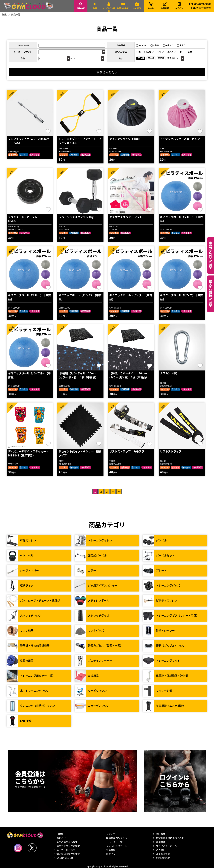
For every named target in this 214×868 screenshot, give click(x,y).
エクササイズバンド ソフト (126, 217)
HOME (60, 834)
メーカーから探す (66, 850)
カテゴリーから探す (210, 255)
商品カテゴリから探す (68, 846)
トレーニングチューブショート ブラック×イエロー (80, 141)
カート (151, 6)
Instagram (18, 848)
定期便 (155, 45)
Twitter (32, 848)
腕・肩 (169, 52)
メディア (111, 834)
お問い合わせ (123, 8)
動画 (95, 8)
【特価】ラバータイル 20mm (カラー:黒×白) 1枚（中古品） (129, 375)
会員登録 (165, 8)
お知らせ (61, 838)
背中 (158, 52)
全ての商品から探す (67, 842)
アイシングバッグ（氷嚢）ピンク (180, 139)
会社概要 (161, 834)
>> (119, 492)
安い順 (141, 58)
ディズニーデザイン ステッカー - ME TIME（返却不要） (28, 453)
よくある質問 (163, 854)
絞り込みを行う (107, 72)
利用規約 (161, 842)
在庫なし (182, 45)
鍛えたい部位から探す (210, 294)
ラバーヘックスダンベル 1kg (76, 217)
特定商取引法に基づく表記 (170, 838)
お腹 (148, 52)
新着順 (161, 58)
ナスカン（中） (169, 373)
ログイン (179, 8)
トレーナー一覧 (114, 842)
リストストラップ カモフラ (127, 451)
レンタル (142, 45)
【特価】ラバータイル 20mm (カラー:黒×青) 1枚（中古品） (79, 375)
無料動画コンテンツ (117, 838)
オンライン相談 (109, 10)
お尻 (189, 52)
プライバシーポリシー (168, 846)
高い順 (151, 58)
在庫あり (168, 45)
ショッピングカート (117, 846)
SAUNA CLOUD (65, 858)
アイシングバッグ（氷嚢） (125, 139)
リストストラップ (171, 451)
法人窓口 (137, 8)
